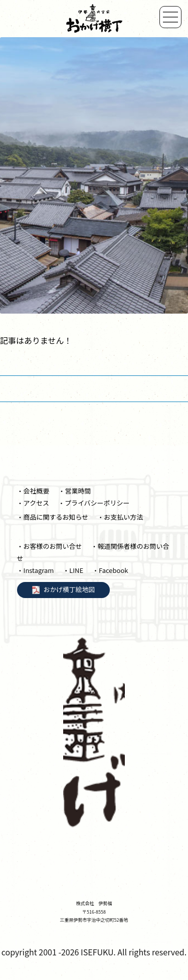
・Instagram (36, 570)
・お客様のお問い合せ (50, 546)
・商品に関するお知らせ (53, 517)
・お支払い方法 (120, 517)
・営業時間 (75, 491)
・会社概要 (33, 491)
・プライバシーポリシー (94, 503)
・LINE (73, 570)
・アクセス (33, 503)
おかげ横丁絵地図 (69, 589)
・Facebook (110, 570)
